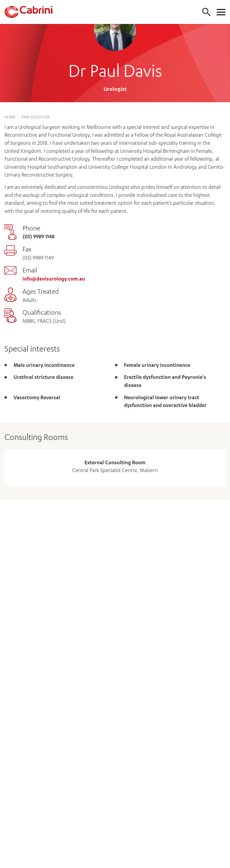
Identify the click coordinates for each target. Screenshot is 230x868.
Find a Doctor (36, 117)
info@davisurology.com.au (54, 279)
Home (10, 117)
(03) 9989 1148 (38, 236)
